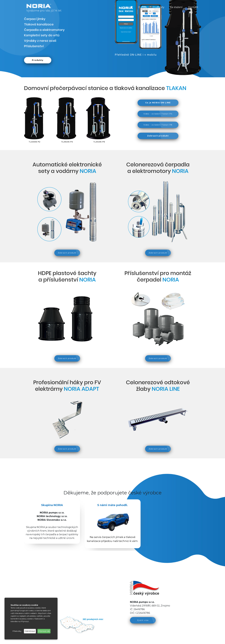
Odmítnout (30, 631)
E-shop (143, 7)
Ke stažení (176, 7)
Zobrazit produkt (67, 253)
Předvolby (17, 631)
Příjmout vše (44, 631)
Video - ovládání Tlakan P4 (158, 114)
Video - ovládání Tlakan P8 (158, 125)
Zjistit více (143, 620)
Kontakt (193, 7)
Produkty (158, 7)
